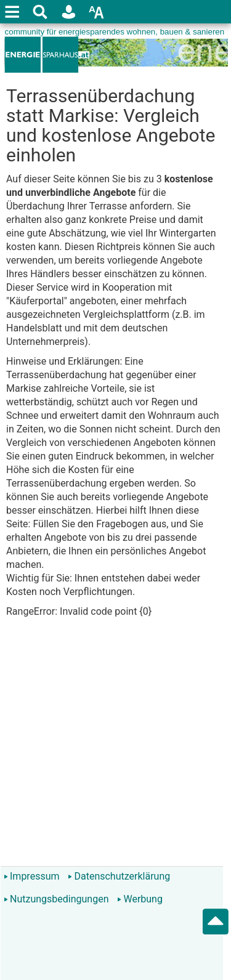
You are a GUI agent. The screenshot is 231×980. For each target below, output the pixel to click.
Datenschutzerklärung (119, 876)
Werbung (140, 899)
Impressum (32, 876)
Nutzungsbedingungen (56, 899)
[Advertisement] (115, 747)
